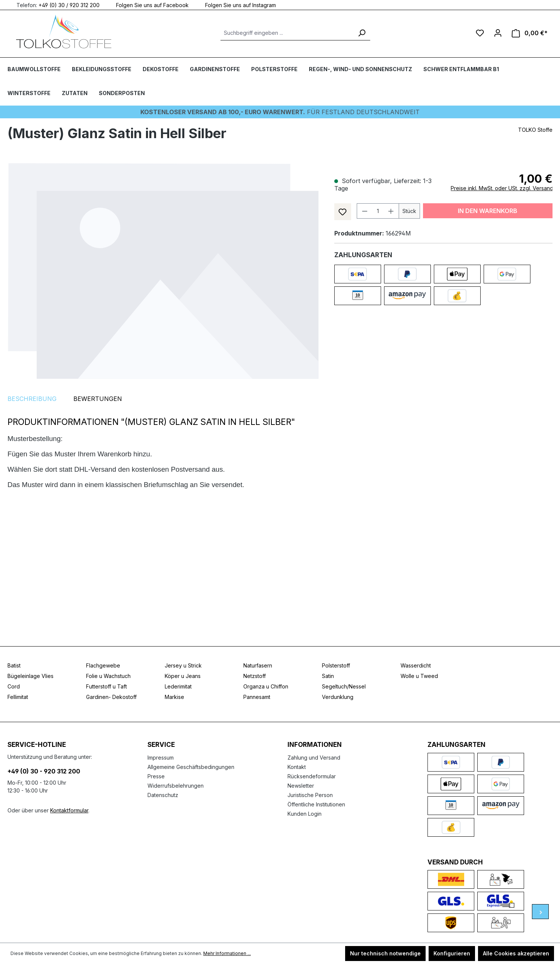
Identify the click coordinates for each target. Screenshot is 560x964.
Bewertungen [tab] (98, 399)
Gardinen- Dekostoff (111, 697)
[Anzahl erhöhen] (391, 211)
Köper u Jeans (183, 676)
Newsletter (301, 786)
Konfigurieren (452, 953)
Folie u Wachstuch (108, 676)
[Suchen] (362, 33)
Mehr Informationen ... (227, 953)
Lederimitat (178, 686)
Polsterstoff (336, 665)
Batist (14, 665)
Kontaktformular (69, 810)
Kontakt (297, 767)
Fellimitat (18, 697)
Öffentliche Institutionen (316, 804)
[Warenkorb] (530, 33)
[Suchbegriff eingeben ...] (287, 33)
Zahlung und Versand (314, 758)
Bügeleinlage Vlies (31, 676)
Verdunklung (338, 697)
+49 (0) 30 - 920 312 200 (44, 771)
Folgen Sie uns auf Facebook (148, 5)
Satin (328, 676)
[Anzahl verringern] (365, 211)
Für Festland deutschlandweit (280, 112)
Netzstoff (255, 676)
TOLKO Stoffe (535, 130)
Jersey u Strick (183, 665)
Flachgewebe (103, 665)
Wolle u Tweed (419, 676)
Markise (174, 697)
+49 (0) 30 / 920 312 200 (69, 5)
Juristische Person (310, 795)
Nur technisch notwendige (385, 953)
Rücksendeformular (312, 776)
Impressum (161, 758)
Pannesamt (257, 697)
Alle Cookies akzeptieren (516, 953)
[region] (163, 271)
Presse (156, 776)
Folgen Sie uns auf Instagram (236, 5)
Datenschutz (163, 795)
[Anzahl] (378, 211)
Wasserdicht (416, 665)
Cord (14, 686)
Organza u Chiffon (266, 686)
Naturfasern (258, 665)
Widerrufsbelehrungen (176, 786)
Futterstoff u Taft (106, 686)
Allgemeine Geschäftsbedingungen (191, 767)
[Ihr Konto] (498, 33)
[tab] (32, 399)
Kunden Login (305, 814)
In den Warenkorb (488, 211)
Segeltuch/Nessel (344, 686)
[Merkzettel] (480, 33)
